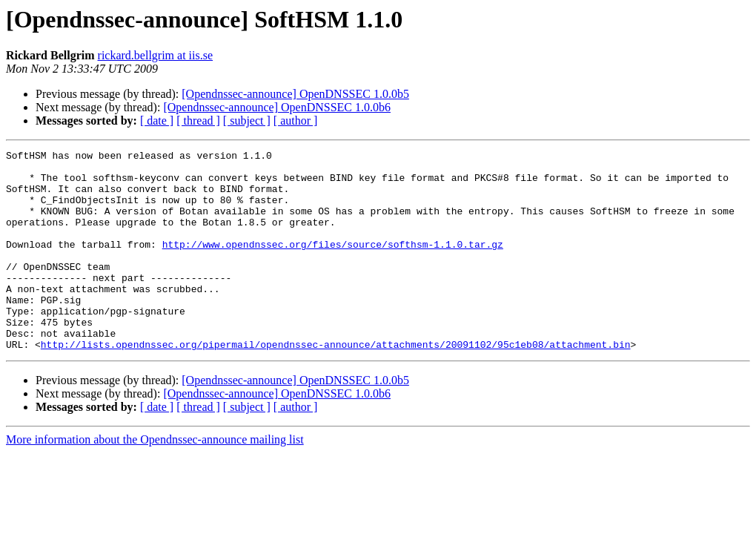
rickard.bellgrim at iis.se (156, 55)
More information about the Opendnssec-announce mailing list (155, 479)
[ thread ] (198, 121)
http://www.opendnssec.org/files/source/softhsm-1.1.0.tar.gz (333, 264)
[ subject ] (247, 121)
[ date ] (157, 121)
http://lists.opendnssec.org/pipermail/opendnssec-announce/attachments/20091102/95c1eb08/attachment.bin (336, 384)
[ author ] (296, 121)
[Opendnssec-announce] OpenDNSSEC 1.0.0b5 (295, 94)
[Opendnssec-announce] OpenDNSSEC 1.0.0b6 (277, 107)
